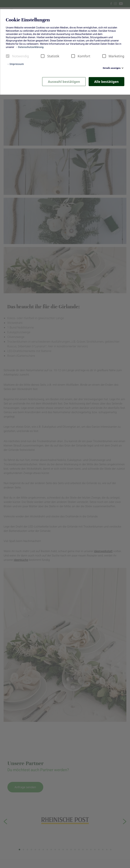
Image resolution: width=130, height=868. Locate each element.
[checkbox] (8, 56)
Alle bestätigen (106, 82)
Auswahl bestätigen (64, 82)
